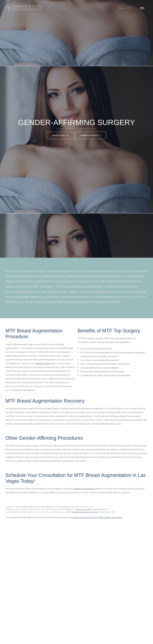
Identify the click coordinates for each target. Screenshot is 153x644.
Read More (59, 135)
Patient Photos (89, 135)
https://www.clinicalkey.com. (84, 509)
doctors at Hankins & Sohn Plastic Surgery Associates (97, 517)
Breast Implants (43, 363)
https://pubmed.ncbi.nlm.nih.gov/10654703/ (85, 512)
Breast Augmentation (84, 489)
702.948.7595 (125, 8)
